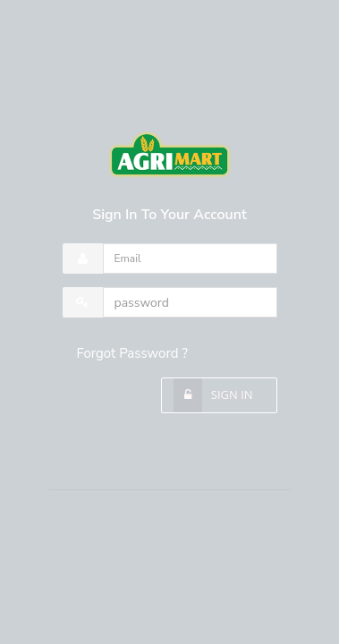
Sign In (230, 394)
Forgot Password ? (132, 353)
